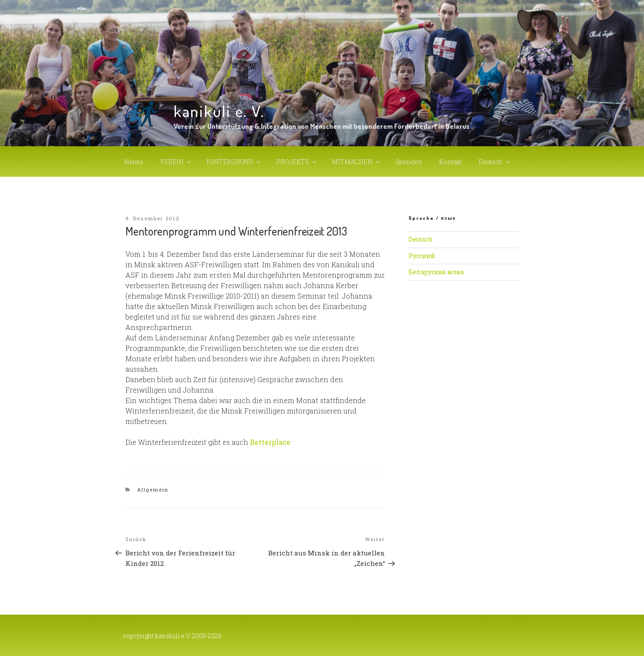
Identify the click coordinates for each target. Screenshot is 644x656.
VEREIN (176, 162)
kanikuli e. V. (219, 111)
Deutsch (495, 162)
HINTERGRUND (234, 162)
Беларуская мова (436, 272)
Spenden (409, 162)
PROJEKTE (297, 162)
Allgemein (153, 489)
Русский (422, 256)
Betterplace (270, 442)
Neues (134, 162)
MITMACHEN (356, 162)
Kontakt (450, 162)
